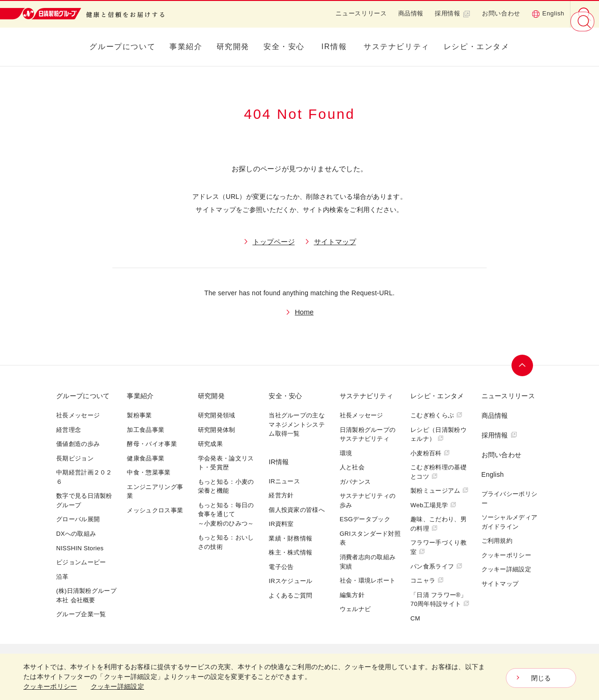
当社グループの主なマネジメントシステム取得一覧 (297, 424)
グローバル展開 (78, 519)
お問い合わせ (501, 13)
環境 (346, 453)
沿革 (62, 577)
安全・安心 (284, 47)
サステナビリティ (397, 47)
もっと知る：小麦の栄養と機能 (226, 486)
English (548, 14)
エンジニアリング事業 (155, 492)
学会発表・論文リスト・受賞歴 (226, 463)
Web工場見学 (433, 505)
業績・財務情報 (290, 538)
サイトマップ (335, 242)
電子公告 (281, 567)
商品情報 (411, 13)
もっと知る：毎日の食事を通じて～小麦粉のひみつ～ (226, 514)
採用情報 (453, 14)
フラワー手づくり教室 (438, 547)
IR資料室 (281, 524)
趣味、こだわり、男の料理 (438, 524)
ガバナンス (355, 482)
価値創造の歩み (78, 444)
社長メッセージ (78, 415)
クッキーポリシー (506, 555)
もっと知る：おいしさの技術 (226, 542)
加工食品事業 (146, 430)
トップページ (274, 242)
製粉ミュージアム (439, 491)
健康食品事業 (146, 458)
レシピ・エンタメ (477, 47)
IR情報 (334, 47)
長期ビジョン (75, 458)
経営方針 (281, 495)
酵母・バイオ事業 (152, 444)
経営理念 (69, 430)
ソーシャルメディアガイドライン (510, 522)
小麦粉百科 (430, 453)
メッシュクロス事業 (155, 510)
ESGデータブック (365, 519)
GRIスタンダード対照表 (370, 538)
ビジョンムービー (81, 562)
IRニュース (284, 481)
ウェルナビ (355, 609)
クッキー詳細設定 (506, 569)
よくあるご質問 (290, 595)
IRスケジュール (290, 581)
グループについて (122, 47)
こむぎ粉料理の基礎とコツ (438, 472)
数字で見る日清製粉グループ (84, 500)
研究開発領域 (217, 415)
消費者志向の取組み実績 (368, 562)
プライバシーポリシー (510, 499)
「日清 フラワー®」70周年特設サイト (440, 600)
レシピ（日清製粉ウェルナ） (438, 434)
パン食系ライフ (436, 566)
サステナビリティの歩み (368, 500)
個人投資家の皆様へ (297, 510)
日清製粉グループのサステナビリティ (368, 434)
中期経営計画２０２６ (84, 477)
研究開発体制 (217, 430)
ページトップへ (523, 365)
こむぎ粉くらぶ (436, 415)
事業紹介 (186, 47)
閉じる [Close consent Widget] (541, 678)
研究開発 (233, 47)
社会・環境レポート (368, 580)
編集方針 (352, 595)
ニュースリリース (361, 13)
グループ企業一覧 (81, 614)
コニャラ (427, 580)
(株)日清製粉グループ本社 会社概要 (86, 595)
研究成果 (210, 444)
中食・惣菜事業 (149, 472)
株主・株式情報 (290, 552)
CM (415, 618)
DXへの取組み (76, 534)
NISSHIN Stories (80, 548)
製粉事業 (139, 415)
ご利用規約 (497, 541)
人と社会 (352, 467)
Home (304, 312)
